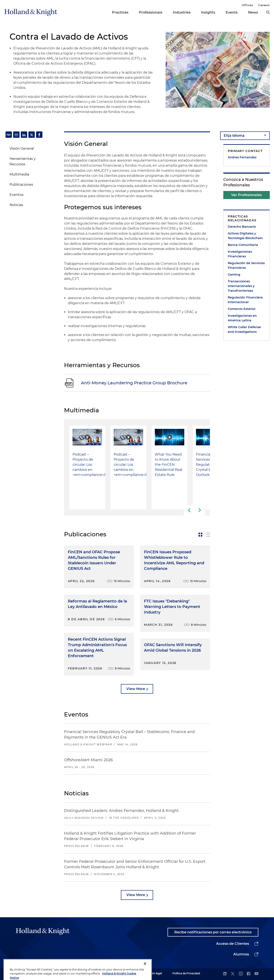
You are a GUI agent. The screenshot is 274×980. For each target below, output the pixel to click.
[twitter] (233, 974)
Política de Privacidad (186, 973)
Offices (247, 5)
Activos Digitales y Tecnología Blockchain (245, 236)
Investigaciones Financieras (240, 254)
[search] (268, 12)
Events (232, 12)
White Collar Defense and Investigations (244, 329)
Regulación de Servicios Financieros (246, 265)
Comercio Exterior (242, 309)
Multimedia (19, 174)
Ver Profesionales (246, 195)
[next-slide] (200, 510)
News (253, 12)
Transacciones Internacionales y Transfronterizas (241, 286)
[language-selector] (245, 136)
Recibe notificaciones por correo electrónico (213, 932)
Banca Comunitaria (243, 245)
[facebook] (249, 974)
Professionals (151, 12)
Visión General (22, 148)
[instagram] (241, 974)
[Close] (145, 973)
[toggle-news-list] (208, 535)
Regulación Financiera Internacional (245, 300)
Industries (182, 12)
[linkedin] (225, 974)
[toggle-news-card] (200, 535)
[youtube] (256, 974)
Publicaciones (21, 185)
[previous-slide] (189, 510)
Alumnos (241, 954)
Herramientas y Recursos (23, 161)
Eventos (17, 195)
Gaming (234, 275)
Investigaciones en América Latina (242, 318)
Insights (208, 12)
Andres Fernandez (242, 157)
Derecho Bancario (242, 227)
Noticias (16, 205)
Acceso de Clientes (233, 944)
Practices (120, 12)
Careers (264, 5)
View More (136, 689)
